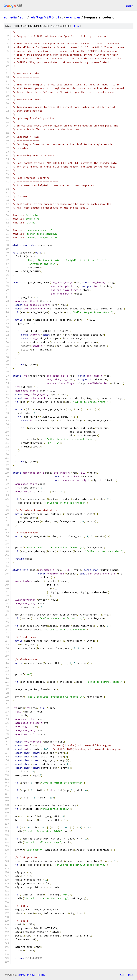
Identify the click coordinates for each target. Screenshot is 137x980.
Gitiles (21, 975)
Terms (41, 975)
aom (23, 17)
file (77, 26)
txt (122, 974)
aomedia (10, 17)
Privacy (31, 975)
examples (73, 17)
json (131, 974)
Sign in (130, 6)
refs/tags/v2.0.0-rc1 (44, 17)
